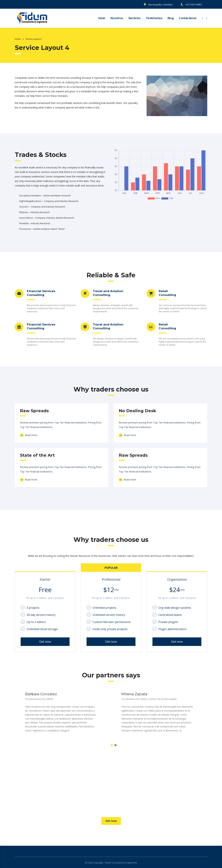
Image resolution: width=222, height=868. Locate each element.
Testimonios (154, 18)
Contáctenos (188, 18)
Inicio (102, 18)
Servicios (134, 18)
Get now (45, 642)
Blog (171, 18)
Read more (29, 435)
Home (18, 39)
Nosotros (117, 18)
